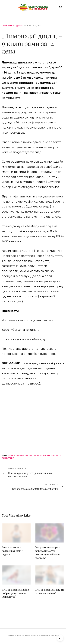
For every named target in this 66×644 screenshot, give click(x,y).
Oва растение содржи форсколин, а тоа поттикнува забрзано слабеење (48, 553)
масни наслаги (52, 455)
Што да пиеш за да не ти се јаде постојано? (49, 591)
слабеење (8, 458)
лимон (38, 455)
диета (29, 455)
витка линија (16, 455)
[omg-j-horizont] (33, 417)
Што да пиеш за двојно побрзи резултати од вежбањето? (15, 593)
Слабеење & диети (13, 26)
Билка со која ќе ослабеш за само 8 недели (12, 551)
